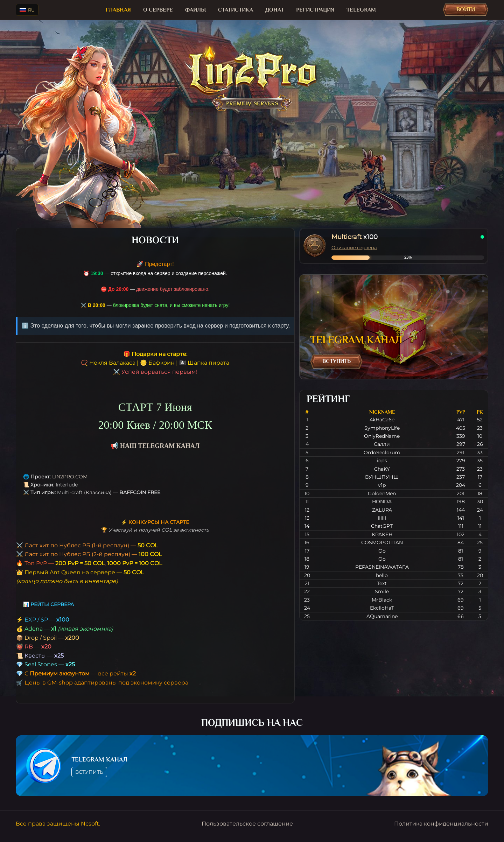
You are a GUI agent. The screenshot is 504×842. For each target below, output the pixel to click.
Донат (275, 10)
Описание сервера (354, 247)
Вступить (337, 361)
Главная (118, 10)
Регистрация (315, 10)
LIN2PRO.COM (70, 477)
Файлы (195, 10)
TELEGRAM (361, 10)
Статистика (236, 10)
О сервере (158, 10)
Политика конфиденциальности (441, 824)
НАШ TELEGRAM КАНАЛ (160, 446)
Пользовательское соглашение (247, 824)
